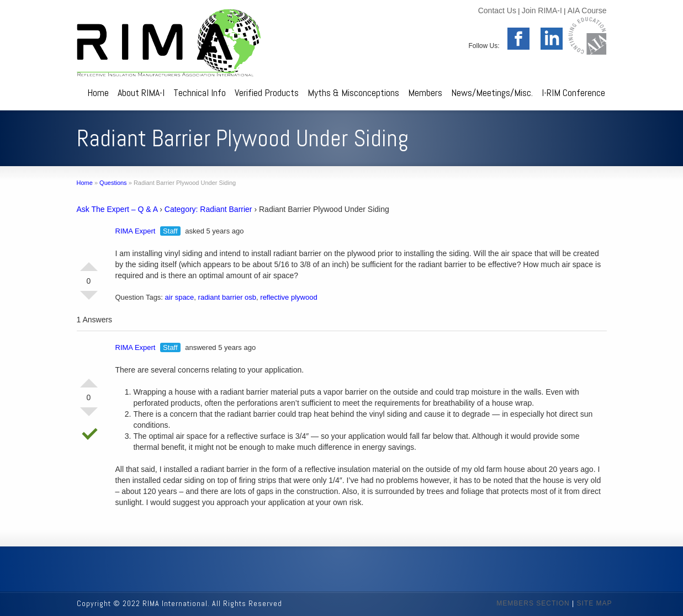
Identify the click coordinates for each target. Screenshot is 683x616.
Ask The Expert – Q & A (117, 209)
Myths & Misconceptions (353, 92)
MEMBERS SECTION (533, 603)
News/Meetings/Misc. (492, 92)
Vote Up (89, 262)
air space (180, 297)
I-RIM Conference (573, 92)
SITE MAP (594, 603)
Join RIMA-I (542, 10)
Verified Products (267, 92)
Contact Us (497, 10)
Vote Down (89, 300)
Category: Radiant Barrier (208, 209)
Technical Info (200, 92)
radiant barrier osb (227, 297)
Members (425, 92)
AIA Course (587, 10)
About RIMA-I (141, 92)
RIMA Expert (136, 231)
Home (98, 92)
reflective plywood (288, 297)
